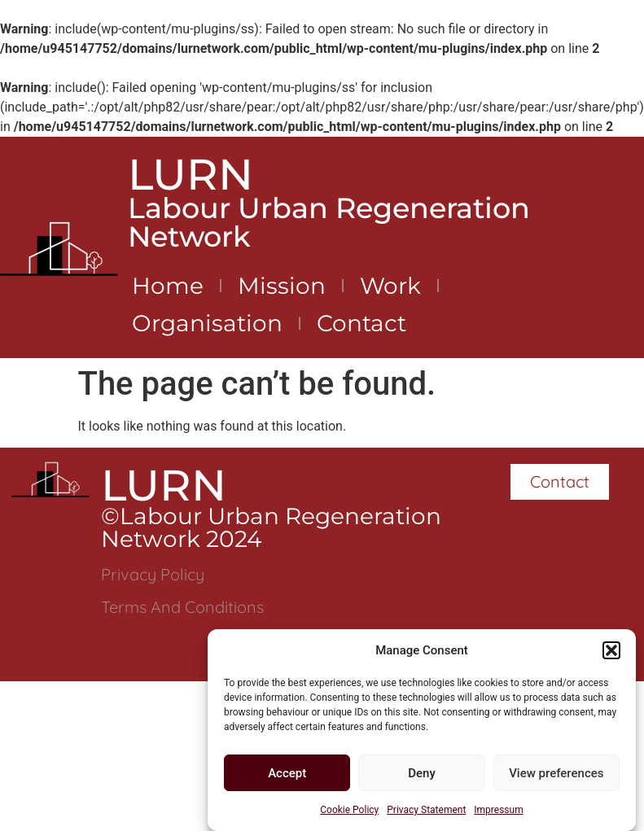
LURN (191, 174)
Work (390, 286)
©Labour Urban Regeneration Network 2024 (271, 527)
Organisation (207, 323)
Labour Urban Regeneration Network (329, 222)
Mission (282, 286)
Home (168, 286)
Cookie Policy (349, 811)
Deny (422, 773)
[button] (611, 650)
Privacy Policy (153, 574)
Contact (361, 323)
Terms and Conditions (182, 607)
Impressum (498, 811)
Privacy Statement (426, 811)
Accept (287, 773)
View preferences (556, 773)
